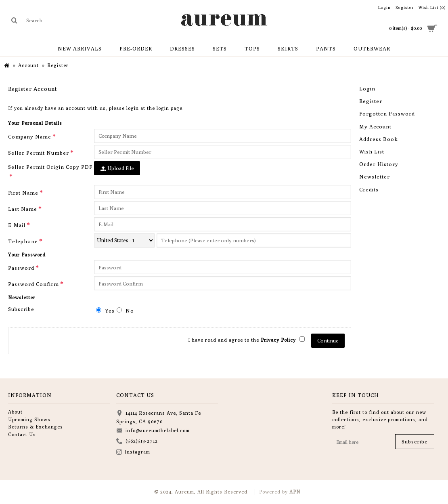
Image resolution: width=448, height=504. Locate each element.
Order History (379, 164)
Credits (369, 189)
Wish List (372, 151)
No (125, 311)
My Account (375, 126)
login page (170, 108)
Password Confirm (33, 284)
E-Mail (17, 225)
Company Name (30, 136)
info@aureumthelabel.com (153, 431)
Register (371, 101)
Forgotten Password (387, 113)
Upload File (117, 168)
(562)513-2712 (137, 442)
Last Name (23, 209)
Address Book (379, 139)
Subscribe (21, 309)
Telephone (23, 241)
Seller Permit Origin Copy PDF (50, 167)
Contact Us (22, 434)
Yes (105, 311)
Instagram (133, 453)
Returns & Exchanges (36, 427)
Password (21, 268)
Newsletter (375, 176)
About (15, 412)
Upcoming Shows (29, 419)
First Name (23, 193)
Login (367, 88)
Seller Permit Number (39, 153)
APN (295, 492)
